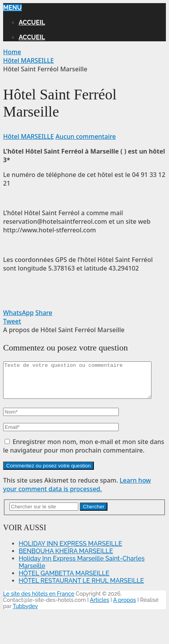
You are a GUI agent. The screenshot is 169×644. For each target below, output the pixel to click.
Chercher (94, 514)
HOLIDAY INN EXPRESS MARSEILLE (70, 551)
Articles (100, 607)
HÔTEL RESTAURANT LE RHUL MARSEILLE (81, 588)
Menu (12, 8)
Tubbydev (25, 613)
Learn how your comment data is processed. (77, 492)
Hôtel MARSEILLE (28, 136)
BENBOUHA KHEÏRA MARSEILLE (66, 558)
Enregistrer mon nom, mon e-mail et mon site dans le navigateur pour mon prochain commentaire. (84, 453)
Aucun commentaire (85, 136)
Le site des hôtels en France (39, 601)
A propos (125, 607)
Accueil (32, 22)
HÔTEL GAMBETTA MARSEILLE (64, 580)
